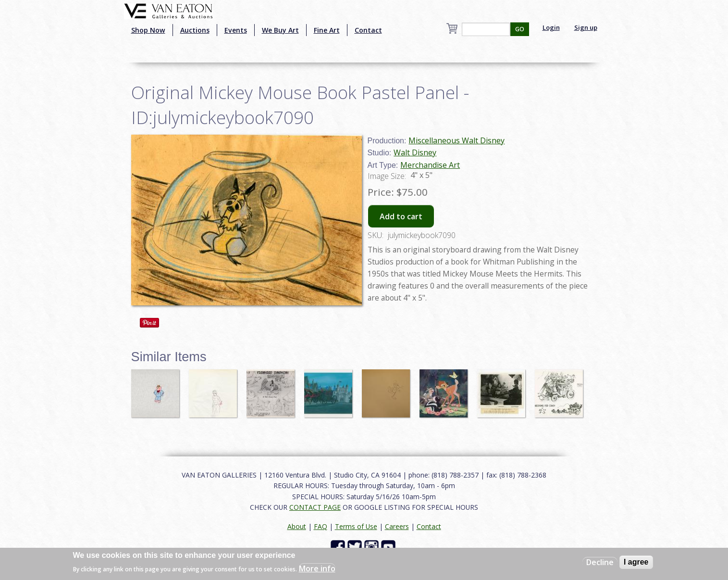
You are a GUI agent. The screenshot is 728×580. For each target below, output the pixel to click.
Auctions (195, 30)
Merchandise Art (430, 165)
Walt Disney (415, 152)
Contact (368, 30)
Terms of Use (356, 526)
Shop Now (148, 30)
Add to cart (401, 216)
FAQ (321, 526)
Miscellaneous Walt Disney (457, 140)
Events (236, 30)
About (297, 526)
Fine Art (327, 30)
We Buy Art (280, 30)
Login (551, 27)
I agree (636, 562)
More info (317, 568)
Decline (600, 562)
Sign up (586, 27)
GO (520, 29)
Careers (397, 526)
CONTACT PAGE (315, 507)
